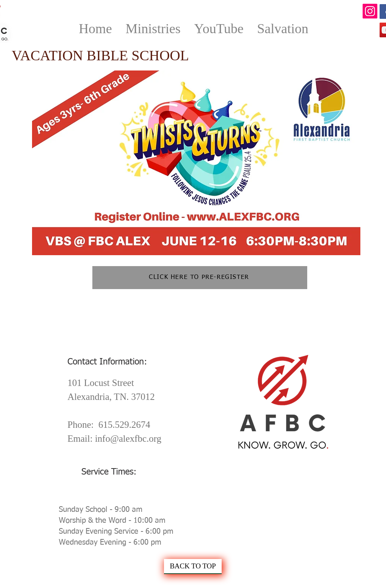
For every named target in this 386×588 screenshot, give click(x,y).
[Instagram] (370, 11)
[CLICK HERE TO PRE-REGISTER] (200, 278)
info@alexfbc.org (128, 439)
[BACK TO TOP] (193, 567)
